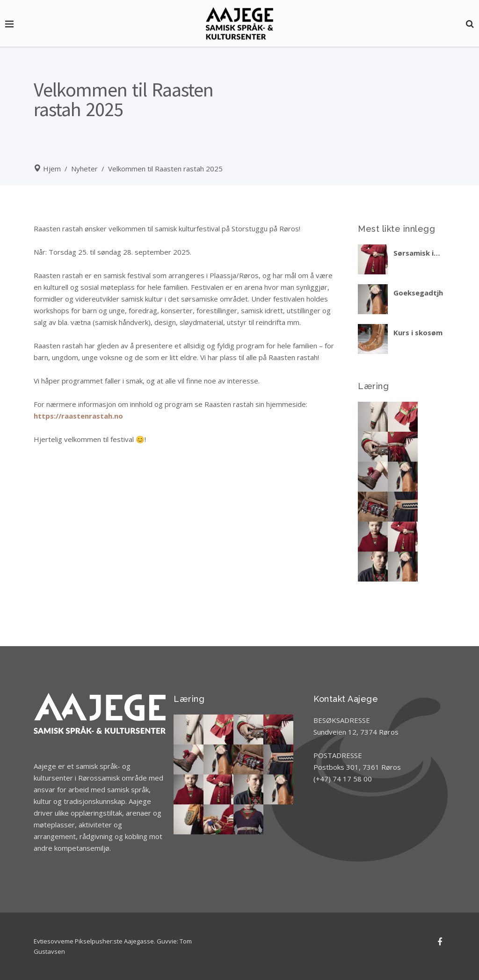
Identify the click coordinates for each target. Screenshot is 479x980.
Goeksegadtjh (418, 293)
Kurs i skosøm (418, 332)
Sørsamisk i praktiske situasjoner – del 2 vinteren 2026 (418, 253)
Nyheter (84, 169)
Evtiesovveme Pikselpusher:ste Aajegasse (94, 941)
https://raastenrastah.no (78, 416)
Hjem (52, 169)
